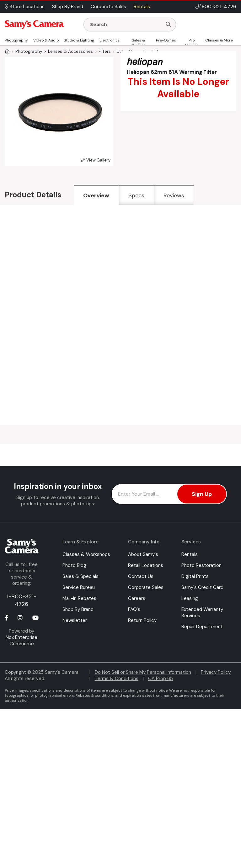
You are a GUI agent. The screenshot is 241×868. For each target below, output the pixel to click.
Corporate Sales (146, 587)
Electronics (110, 40)
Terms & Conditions (117, 678)
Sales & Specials (80, 576)
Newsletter (75, 620)
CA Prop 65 (161, 678)
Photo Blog (74, 565)
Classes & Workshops (86, 554)
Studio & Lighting (79, 40)
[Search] (168, 25)
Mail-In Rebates (79, 598)
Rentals (190, 554)
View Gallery (96, 160)
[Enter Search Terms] (125, 25)
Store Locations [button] (25, 7)
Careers (137, 598)
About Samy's (143, 554)
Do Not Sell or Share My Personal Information (143, 672)
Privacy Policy (216, 672)
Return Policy (142, 620)
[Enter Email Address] (169, 494)
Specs (136, 195)
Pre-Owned (166, 40)
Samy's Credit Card (202, 587)
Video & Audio (46, 40)
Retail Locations (146, 565)
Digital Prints (195, 576)
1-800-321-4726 (21, 600)
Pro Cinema (192, 43)
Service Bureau (79, 587)
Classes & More (219, 40)
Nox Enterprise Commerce (21, 640)
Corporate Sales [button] (108, 7)
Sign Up (202, 494)
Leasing (190, 598)
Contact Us (141, 576)
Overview (96, 195)
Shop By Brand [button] (68, 7)
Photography (16, 40)
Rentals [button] (142, 7)
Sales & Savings (139, 43)
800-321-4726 (219, 6)
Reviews (174, 195)
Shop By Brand (78, 609)
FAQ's (134, 609)
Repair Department (202, 627)
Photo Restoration (201, 565)
